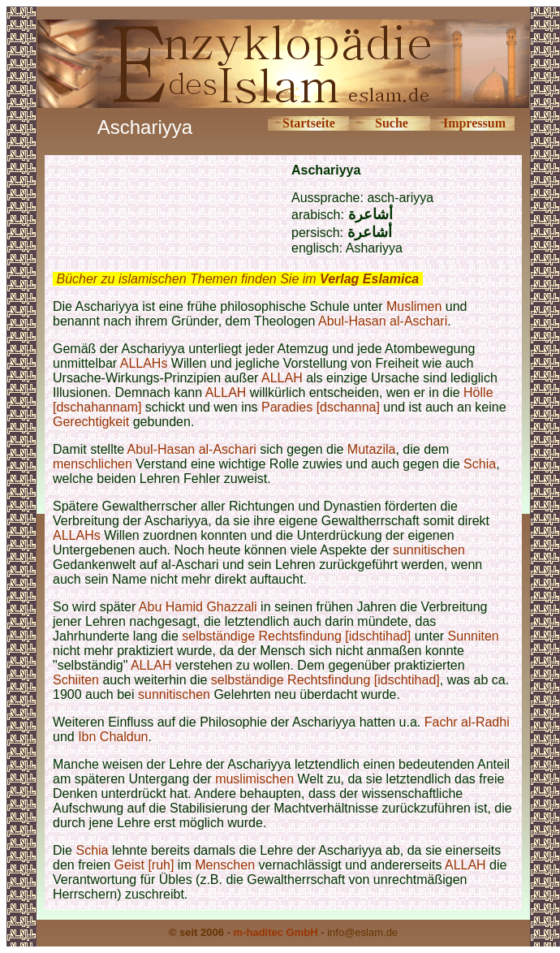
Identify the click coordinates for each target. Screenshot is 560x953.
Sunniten (474, 636)
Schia (480, 464)
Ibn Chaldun (113, 737)
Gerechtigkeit (91, 422)
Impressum (474, 123)
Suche (392, 123)
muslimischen (254, 779)
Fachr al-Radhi (467, 722)
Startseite (309, 123)
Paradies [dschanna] (321, 407)
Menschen (225, 865)
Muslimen (414, 306)
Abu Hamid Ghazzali (198, 607)
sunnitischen (429, 550)
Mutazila (372, 449)
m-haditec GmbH (276, 932)
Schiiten (78, 680)
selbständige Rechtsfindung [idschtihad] (298, 636)
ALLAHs (144, 363)
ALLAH (282, 378)
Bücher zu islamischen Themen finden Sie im (237, 279)
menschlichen (93, 464)
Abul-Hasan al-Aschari (383, 321)
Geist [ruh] (144, 865)
